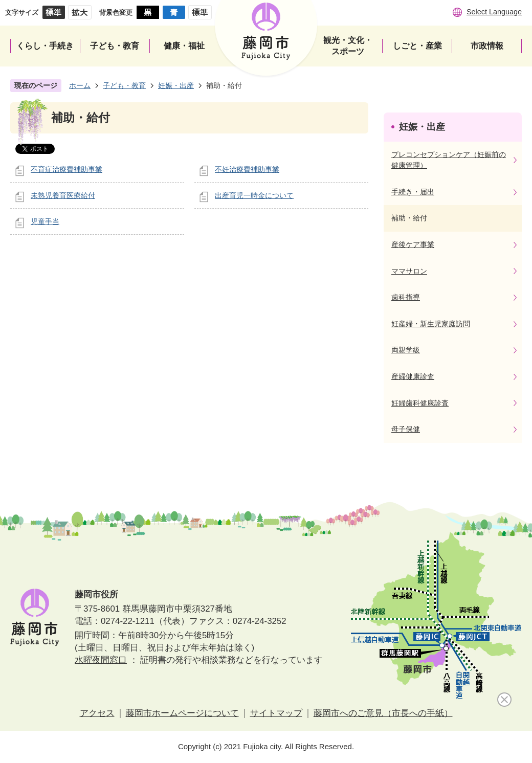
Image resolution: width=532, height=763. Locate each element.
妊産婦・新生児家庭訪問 (431, 324)
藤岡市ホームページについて (182, 713)
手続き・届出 (413, 192)
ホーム (80, 85)
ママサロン (409, 271)
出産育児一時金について (254, 195)
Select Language (494, 12)
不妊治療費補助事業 (247, 169)
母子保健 (406, 429)
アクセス (97, 713)
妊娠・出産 (176, 85)
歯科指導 (406, 297)
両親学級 (406, 350)
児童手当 (45, 221)
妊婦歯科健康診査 (420, 403)
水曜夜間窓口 (101, 660)
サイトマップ (276, 713)
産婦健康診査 (413, 376)
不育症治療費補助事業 (66, 169)
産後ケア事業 (413, 244)
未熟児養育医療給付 (63, 195)
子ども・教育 (124, 85)
